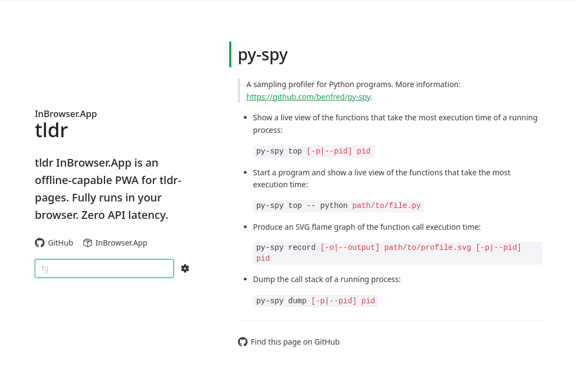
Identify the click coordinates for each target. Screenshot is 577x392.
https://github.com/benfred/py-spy (308, 97)
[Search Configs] (185, 268)
